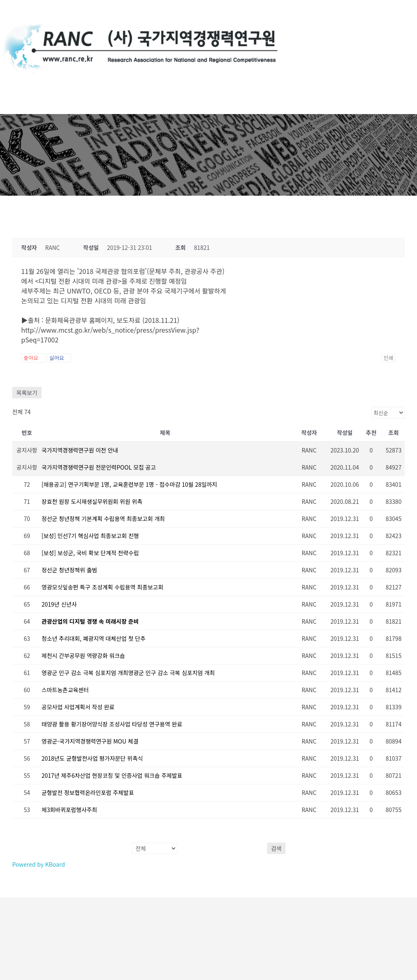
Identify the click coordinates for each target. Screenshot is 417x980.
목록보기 (27, 393)
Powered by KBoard (38, 864)
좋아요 (33, 358)
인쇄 (388, 358)
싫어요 (59, 358)
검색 (277, 848)
